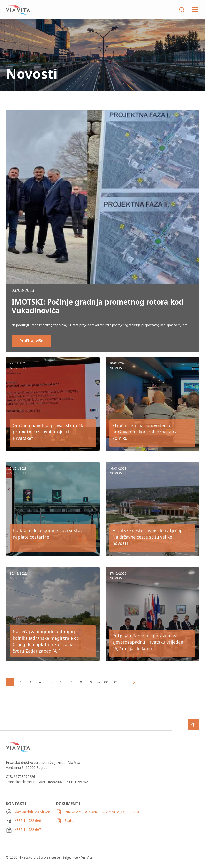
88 (106, 682)
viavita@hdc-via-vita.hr (32, 812)
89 (116, 682)
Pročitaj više (31, 341)
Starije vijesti (132, 682)
